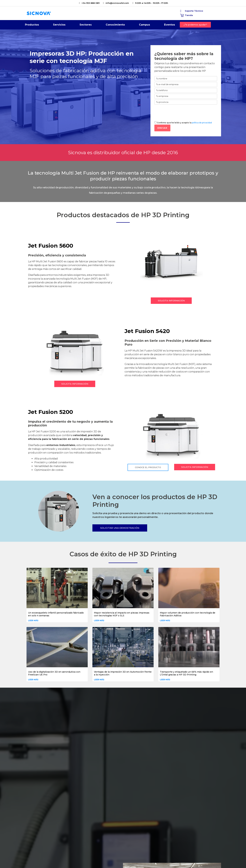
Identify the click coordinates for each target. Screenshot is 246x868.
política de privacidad (202, 123)
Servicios (59, 26)
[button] (195, 25)
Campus (144, 26)
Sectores (86, 26)
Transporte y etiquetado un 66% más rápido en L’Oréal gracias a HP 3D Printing (186, 673)
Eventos (170, 25)
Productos (32, 26)
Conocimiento (115, 26)
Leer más (33, 620)
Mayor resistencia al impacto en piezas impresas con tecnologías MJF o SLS (122, 614)
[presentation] (178, 112)
